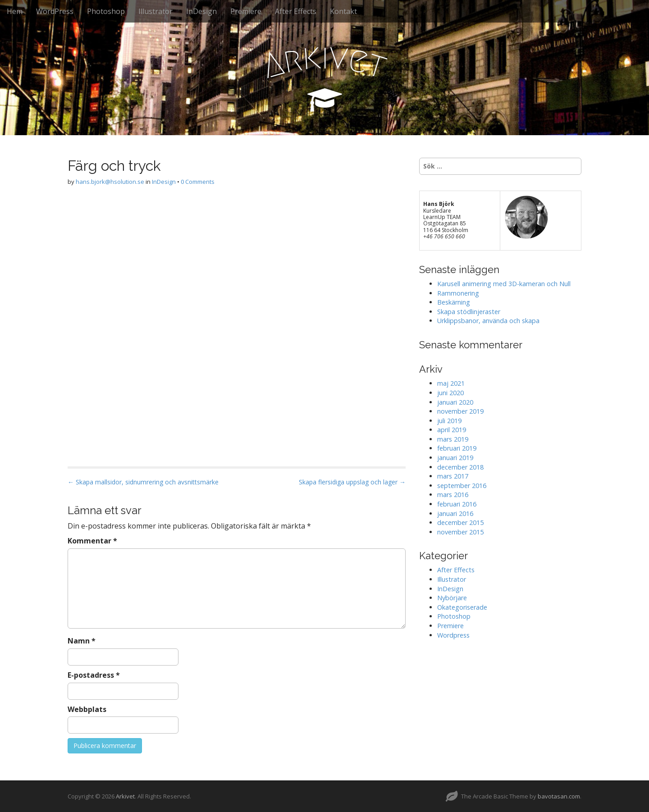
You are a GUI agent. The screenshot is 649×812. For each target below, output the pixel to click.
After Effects (296, 11)
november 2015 (460, 532)
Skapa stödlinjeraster (469, 312)
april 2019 (452, 430)
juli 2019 (449, 421)
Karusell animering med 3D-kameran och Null (504, 284)
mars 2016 (453, 495)
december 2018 (460, 467)
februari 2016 (457, 504)
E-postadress (94, 675)
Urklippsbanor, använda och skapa (488, 321)
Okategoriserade (462, 607)
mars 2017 (453, 476)
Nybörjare (452, 598)
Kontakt (343, 11)
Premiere (246, 11)
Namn (82, 641)
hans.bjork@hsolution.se (110, 182)
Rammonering (458, 293)
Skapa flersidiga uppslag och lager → (352, 482)
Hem (15, 11)
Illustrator (155, 11)
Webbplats (87, 709)
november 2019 (460, 411)
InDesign (201, 11)
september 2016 (462, 486)
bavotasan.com (559, 796)
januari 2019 (455, 458)
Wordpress (453, 635)
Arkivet (125, 796)
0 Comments (198, 182)
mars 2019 (453, 439)
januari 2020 (455, 402)
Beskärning (454, 302)
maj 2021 (451, 383)
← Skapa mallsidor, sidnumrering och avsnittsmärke (143, 482)
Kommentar (92, 541)
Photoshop (106, 11)
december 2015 (460, 522)
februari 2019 (457, 448)
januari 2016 (455, 513)
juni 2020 (450, 393)
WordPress (55, 11)
